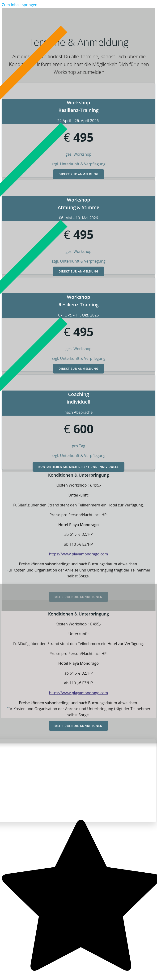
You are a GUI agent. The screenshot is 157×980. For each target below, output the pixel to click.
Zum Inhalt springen (20, 5)
